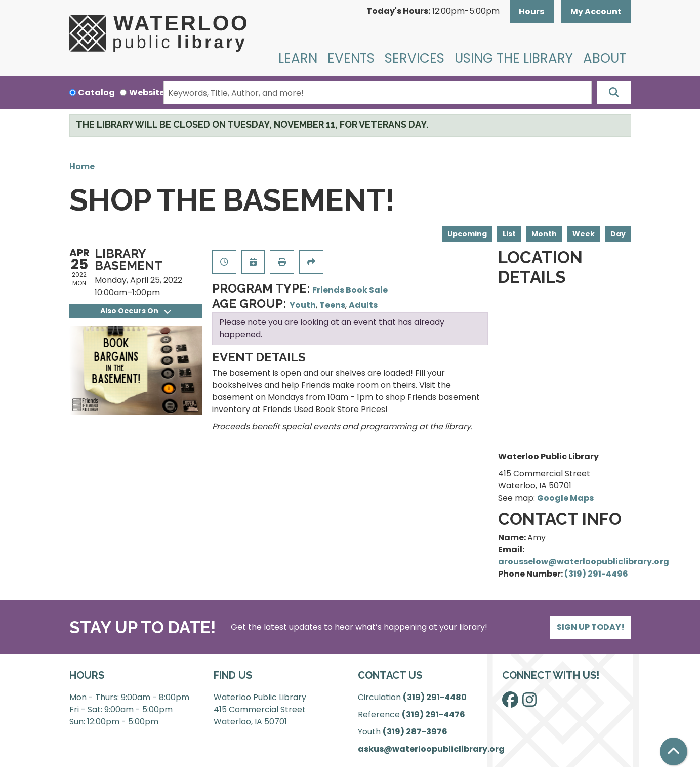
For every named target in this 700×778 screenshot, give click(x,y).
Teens (332, 305)
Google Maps (565, 498)
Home (82, 166)
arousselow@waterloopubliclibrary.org (584, 562)
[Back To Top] (673, 751)
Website (147, 92)
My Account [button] (596, 11)
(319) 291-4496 (596, 574)
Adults (363, 305)
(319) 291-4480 (435, 697)
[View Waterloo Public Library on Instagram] (529, 703)
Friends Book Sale (350, 290)
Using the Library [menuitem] (514, 58)
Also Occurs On (136, 311)
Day (618, 234)
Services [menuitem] (415, 58)
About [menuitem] (605, 58)
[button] (433, 12)
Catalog (96, 92)
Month (544, 234)
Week (584, 234)
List (509, 234)
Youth (303, 305)
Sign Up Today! (591, 627)
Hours (531, 11)
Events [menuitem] (351, 58)
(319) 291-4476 (434, 714)
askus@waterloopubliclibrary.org (431, 749)
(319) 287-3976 (415, 732)
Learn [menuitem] (298, 58)
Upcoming (467, 234)
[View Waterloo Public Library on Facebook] (510, 703)
